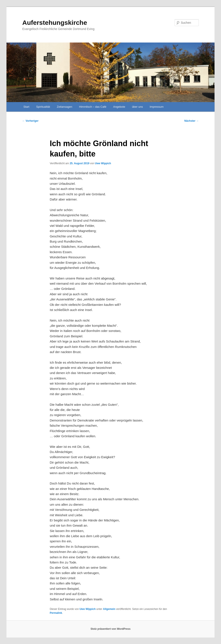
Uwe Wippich (103, 163)
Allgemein (109, 609)
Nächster (192, 121)
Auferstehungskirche (55, 23)
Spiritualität (43, 107)
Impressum (156, 107)
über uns (137, 107)
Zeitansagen (65, 107)
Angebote (119, 107)
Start (26, 107)
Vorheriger (30, 121)
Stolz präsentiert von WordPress (110, 629)
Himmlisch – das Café (93, 107)
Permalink (56, 613)
